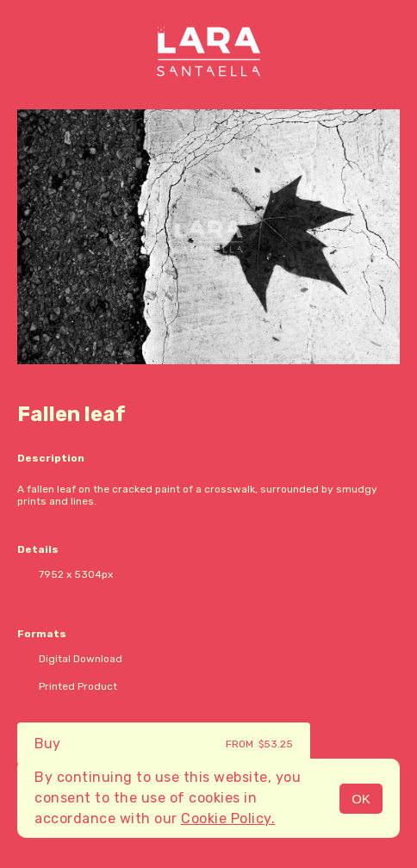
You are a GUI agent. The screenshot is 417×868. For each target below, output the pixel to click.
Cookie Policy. (228, 818)
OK (361, 799)
